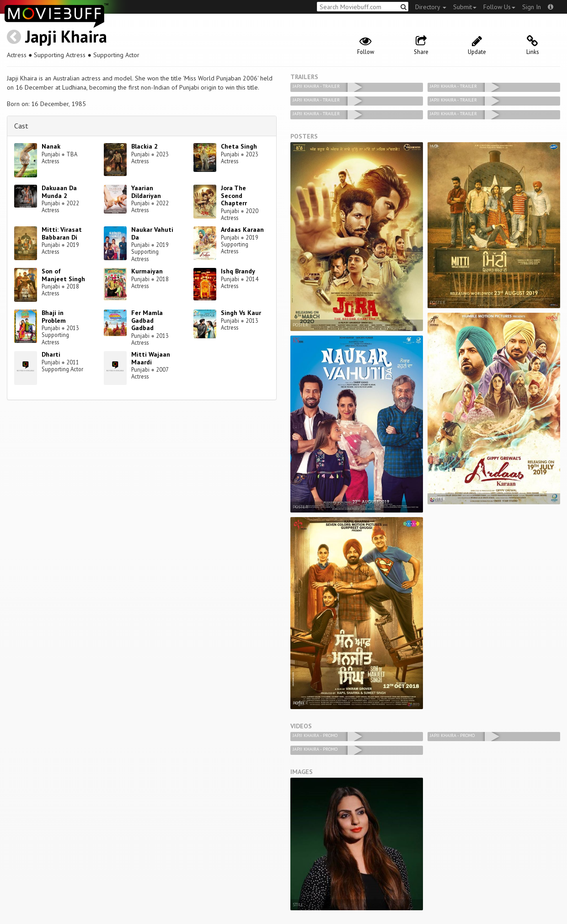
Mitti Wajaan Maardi (151, 358)
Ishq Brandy (238, 271)
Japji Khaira (66, 36)
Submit (465, 7)
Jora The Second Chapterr (234, 196)
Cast (21, 126)
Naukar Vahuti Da (152, 233)
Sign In (532, 7)
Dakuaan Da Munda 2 (59, 192)
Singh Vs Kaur (241, 313)
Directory (431, 7)
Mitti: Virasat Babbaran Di (62, 233)
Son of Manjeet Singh (63, 275)
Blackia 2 (144, 146)
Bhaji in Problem (54, 317)
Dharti (51, 354)
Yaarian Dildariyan (146, 192)
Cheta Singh (239, 146)
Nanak (51, 146)
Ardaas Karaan (242, 230)
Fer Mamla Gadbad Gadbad (147, 320)
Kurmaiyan (147, 271)
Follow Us (499, 7)
